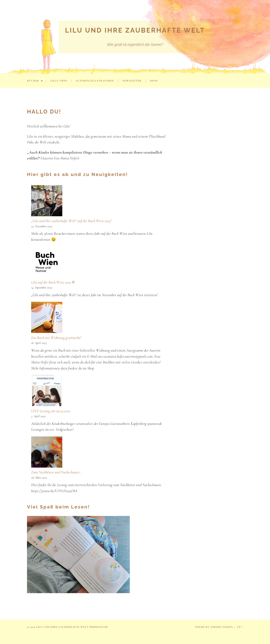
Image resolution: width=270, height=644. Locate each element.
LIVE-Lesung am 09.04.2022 (51, 411)
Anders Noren (222, 627)
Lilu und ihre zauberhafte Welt (135, 30)
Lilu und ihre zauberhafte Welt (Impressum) (72, 627)
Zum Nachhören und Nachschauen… (57, 472)
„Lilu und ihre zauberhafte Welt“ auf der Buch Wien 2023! (71, 221)
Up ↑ (240, 627)
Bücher (33, 81)
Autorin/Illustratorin (95, 81)
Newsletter (132, 81)
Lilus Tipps (59, 81)
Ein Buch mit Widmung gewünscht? (56, 338)
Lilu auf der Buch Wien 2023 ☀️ (53, 282)
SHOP (154, 81)
